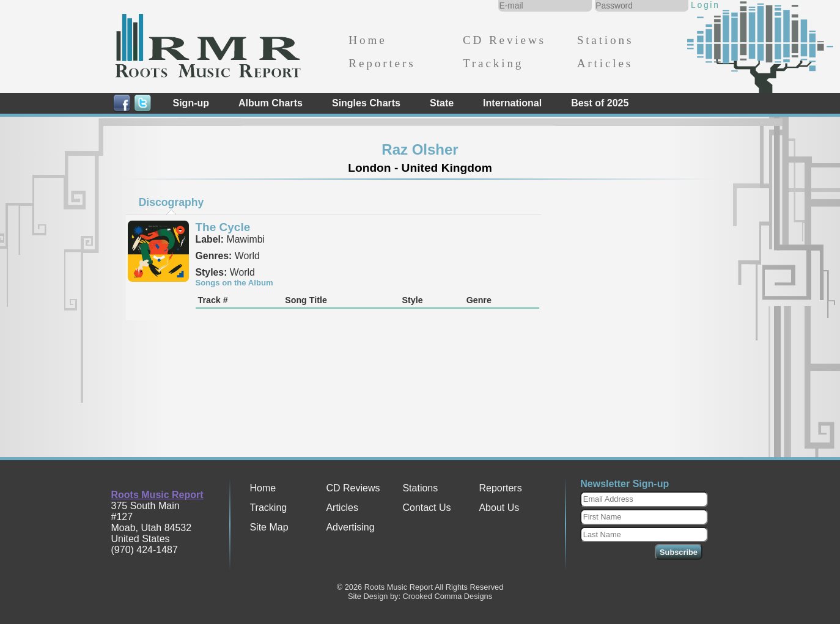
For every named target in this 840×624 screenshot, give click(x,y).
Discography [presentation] (171, 202)
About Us (499, 508)
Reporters (382, 63)
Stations (606, 40)
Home (367, 40)
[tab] (171, 202)
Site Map (269, 527)
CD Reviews (504, 40)
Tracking (493, 63)
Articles (605, 63)
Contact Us (426, 508)
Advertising (350, 527)
